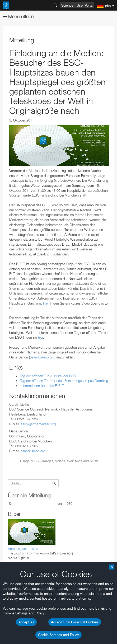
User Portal (85, 5)
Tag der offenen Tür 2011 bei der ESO (48, 376)
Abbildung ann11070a (23, 549)
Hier (46, 303)
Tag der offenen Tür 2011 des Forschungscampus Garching (64, 381)
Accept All (26, 622)
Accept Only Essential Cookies (75, 622)
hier (41, 337)
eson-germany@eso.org (38, 424)
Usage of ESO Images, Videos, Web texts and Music (59, 461)
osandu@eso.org (42, 357)
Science (67, 5)
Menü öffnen (18, 17)
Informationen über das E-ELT (42, 386)
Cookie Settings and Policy (58, 635)
